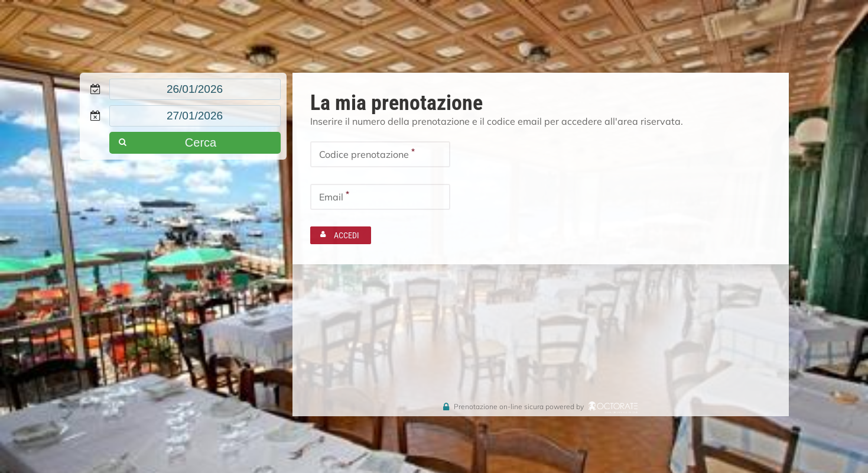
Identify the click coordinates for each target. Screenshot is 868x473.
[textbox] (195, 89)
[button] (195, 143)
